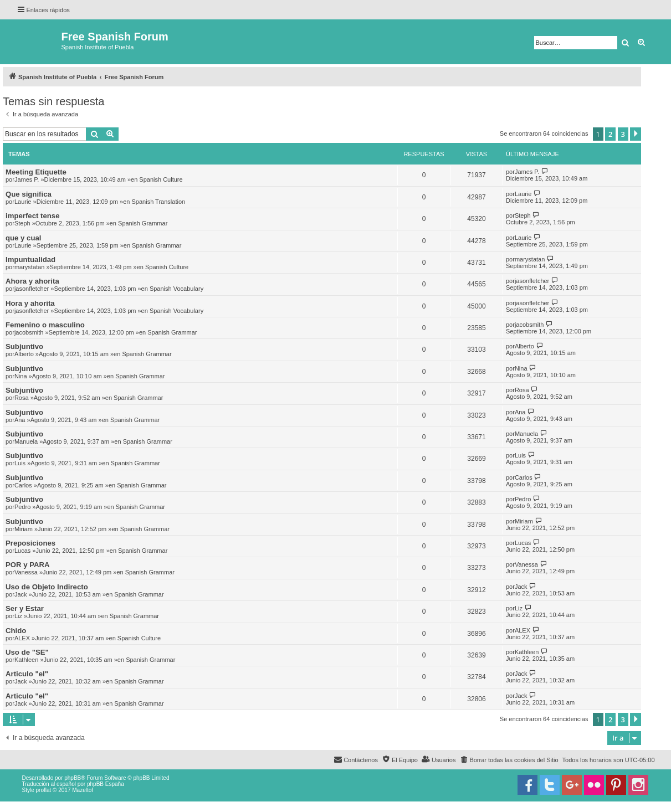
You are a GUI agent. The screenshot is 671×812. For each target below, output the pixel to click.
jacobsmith (29, 332)
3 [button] (623, 134)
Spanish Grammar (143, 223)
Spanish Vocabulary (176, 289)
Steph (22, 223)
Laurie (23, 202)
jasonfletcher (32, 289)
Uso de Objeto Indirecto (47, 587)
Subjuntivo (24, 346)
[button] (636, 134)
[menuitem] (509, 760)
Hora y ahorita (30, 303)
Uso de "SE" (27, 652)
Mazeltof (83, 790)
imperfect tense (32, 216)
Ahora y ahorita (32, 281)
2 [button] (610, 134)
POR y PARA (28, 565)
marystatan (29, 267)
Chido (16, 631)
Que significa (29, 194)
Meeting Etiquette (36, 172)
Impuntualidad (30, 259)
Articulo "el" (27, 674)
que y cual (24, 238)
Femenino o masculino (45, 325)
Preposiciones (30, 543)
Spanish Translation (159, 202)
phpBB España (106, 784)
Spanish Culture (161, 179)
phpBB (73, 778)
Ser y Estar (25, 608)
